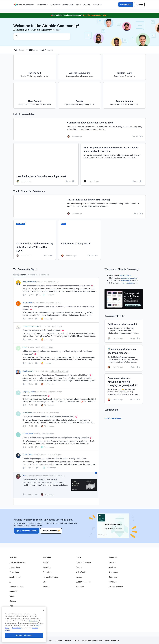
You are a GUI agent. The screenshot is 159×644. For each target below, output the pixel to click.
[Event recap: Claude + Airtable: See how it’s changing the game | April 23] (124, 389)
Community (113, 577)
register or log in (125, 275)
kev (24, 475)
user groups (125, 280)
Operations (47, 572)
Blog (11, 606)
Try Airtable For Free (18, 620)
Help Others (44, 275)
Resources (113, 558)
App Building (15, 577)
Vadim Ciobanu (28, 455)
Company (13, 591)
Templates (113, 582)
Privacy (68, 640)
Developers (113, 572)
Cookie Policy (34, 636)
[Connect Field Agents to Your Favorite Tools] (80, 129)
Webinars (80, 587)
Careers (13, 601)
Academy (87, 4)
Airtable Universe (116, 587)
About (12, 596)
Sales (45, 582)
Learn (78, 558)
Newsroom (14, 615)
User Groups (55, 4)
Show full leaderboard (114, 419)
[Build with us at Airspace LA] (79, 240)
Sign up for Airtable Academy (27, 531)
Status (12, 611)
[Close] (43, 625)
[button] (126, 4)
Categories (33, 275)
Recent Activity (20, 275)
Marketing (47, 567)
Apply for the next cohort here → (96, 15)
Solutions (47, 558)
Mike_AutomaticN (29, 282)
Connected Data (16, 587)
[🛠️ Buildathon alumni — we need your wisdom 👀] (124, 358)
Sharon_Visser (28, 434)
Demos (79, 577)
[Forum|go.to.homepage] (24, 4)
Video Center (81, 572)
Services (112, 567)
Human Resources (50, 577)
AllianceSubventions (30, 326)
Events (78, 4)
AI (10, 582)
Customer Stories (83, 582)
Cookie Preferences (112, 640)
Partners (112, 562)
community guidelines (129, 278)
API (51, 640)
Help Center (98, 4)
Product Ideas (68, 4)
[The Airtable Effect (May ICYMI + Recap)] (80, 206)
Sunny (25, 347)
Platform (13, 558)
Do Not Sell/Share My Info (92, 640)
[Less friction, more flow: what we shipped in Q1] (46, 164)
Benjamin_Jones (29, 392)
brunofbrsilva (27, 413)
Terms (77, 640)
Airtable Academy (83, 562)
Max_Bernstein (28, 371)
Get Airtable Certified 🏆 (51, 531)
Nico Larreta (27, 302)
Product (46, 562)
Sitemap (59, 640)
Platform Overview (17, 562)
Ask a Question (128, 283)
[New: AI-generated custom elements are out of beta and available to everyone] (113, 164)
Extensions (14, 572)
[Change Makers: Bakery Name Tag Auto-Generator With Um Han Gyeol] (35, 240)
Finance (46, 587)
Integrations (15, 567)
